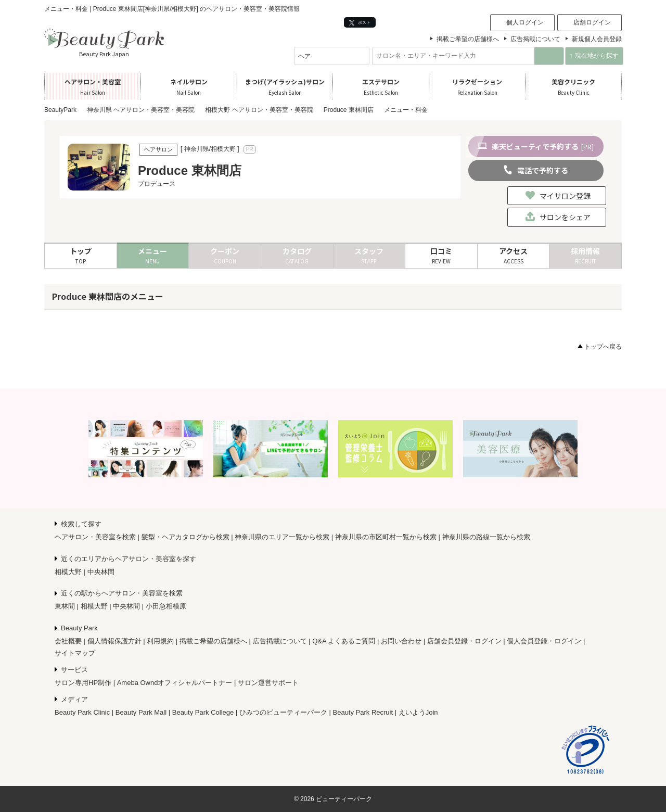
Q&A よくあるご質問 (344, 641)
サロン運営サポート (268, 683)
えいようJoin (418, 712)
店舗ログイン (592, 22)
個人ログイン (525, 22)
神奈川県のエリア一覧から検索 (282, 537)
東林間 (65, 606)
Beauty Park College (203, 712)
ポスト (360, 23)
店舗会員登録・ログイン (464, 641)
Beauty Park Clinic (82, 712)
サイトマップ (75, 653)
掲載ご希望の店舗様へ (468, 39)
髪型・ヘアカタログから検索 (185, 537)
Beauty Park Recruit (363, 712)
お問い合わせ (401, 641)
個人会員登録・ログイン (544, 641)
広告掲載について (535, 39)
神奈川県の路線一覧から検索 (486, 537)
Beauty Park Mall (141, 712)
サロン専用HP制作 (83, 683)
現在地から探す (594, 56)
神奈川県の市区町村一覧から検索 (386, 537)
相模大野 (68, 572)
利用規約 (160, 641)
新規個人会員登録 (597, 39)
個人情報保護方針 (114, 641)
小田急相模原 (166, 606)
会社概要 (68, 641)
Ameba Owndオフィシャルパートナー (175, 683)
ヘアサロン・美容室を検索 (95, 537)
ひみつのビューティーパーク (283, 712)
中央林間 (101, 572)
